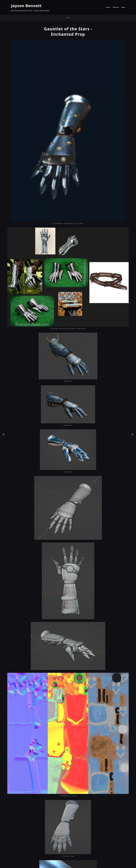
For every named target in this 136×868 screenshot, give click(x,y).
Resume (116, 7)
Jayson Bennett (26, 6)
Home (108, 7)
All (68, 18)
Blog (123, 7)
